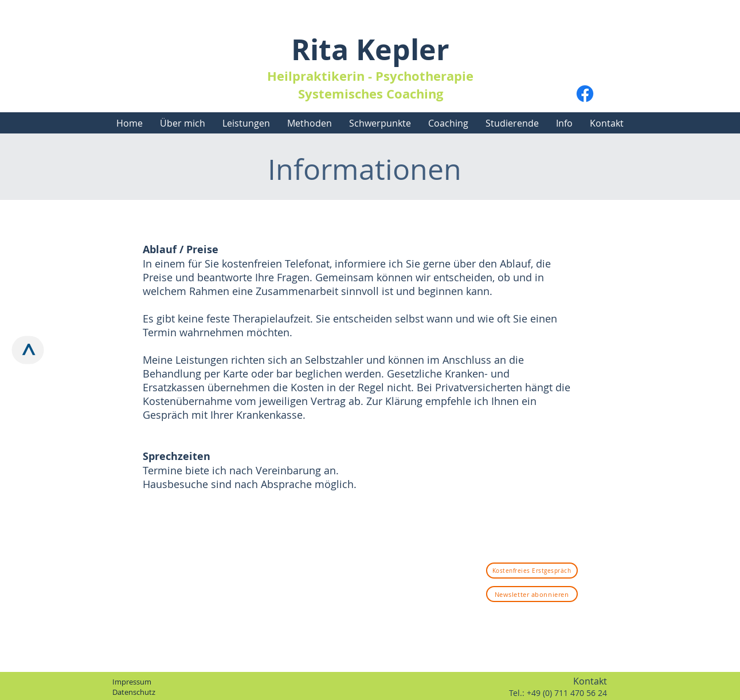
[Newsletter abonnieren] (532, 594)
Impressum (132, 682)
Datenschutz (134, 692)
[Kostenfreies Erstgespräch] (532, 571)
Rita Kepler (370, 50)
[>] (28, 350)
